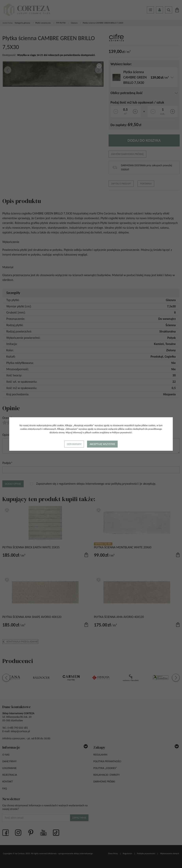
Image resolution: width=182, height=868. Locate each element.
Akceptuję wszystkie (102, 444)
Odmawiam (74, 444)
